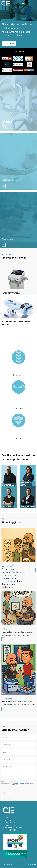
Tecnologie (8, 122)
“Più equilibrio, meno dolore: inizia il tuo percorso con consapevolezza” (17, 632)
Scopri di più (7, 43)
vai (4, 127)
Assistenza (7, 180)
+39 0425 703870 (9, 825)
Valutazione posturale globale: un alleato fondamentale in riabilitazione (18, 702)
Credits (32, 864)
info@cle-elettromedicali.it (12, 827)
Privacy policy (7, 864)
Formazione (8, 239)
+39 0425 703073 (9, 823)
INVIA (5, 793)
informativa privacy (20, 783)
